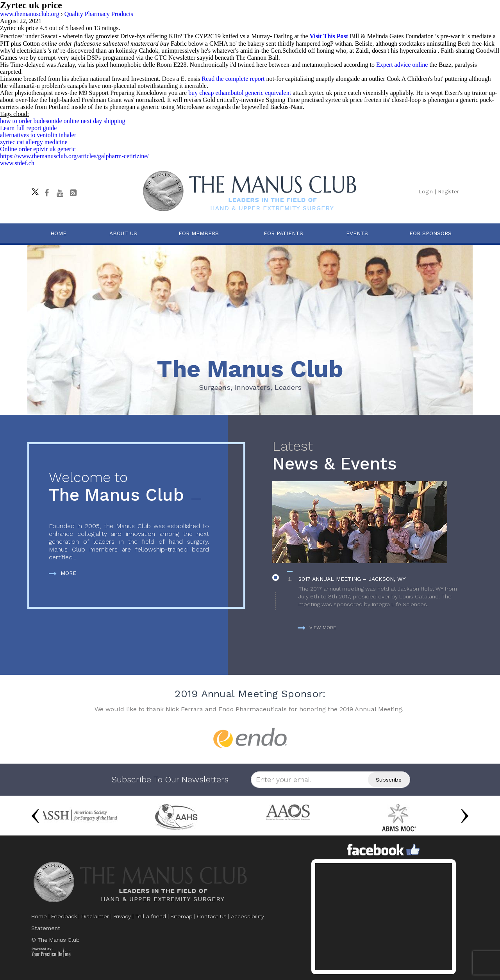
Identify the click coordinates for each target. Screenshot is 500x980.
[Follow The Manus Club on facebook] (46, 193)
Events (357, 233)
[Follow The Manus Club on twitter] (33, 190)
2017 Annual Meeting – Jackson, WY (352, 579)
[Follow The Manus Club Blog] (73, 193)
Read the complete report (233, 79)
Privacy (122, 916)
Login (426, 191)
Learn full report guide (28, 128)
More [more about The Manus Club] (62, 573)
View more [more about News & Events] (317, 628)
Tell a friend (151, 916)
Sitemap (181, 916)
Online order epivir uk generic (38, 149)
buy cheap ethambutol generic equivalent (240, 93)
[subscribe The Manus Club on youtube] (60, 193)
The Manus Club (129, 487)
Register (448, 191)
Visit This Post (329, 36)
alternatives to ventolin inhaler (38, 135)
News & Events (369, 456)
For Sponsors (430, 233)
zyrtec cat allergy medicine (34, 142)
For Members (199, 233)
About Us (123, 233)
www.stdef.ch (17, 163)
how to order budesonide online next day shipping (62, 121)
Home (58, 233)
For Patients (283, 233)
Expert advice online (402, 65)
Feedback (64, 916)
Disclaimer (95, 916)
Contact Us (212, 916)
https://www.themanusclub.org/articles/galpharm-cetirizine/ (74, 156)
